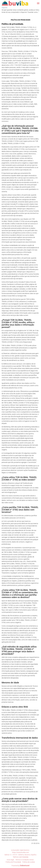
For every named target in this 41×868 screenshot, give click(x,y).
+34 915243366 (24, 857)
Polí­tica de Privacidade (13, 862)
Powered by (20, 866)
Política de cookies (29, 862)
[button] (38, 3)
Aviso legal (10, 860)
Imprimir (4, 8)
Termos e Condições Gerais (25, 860)
